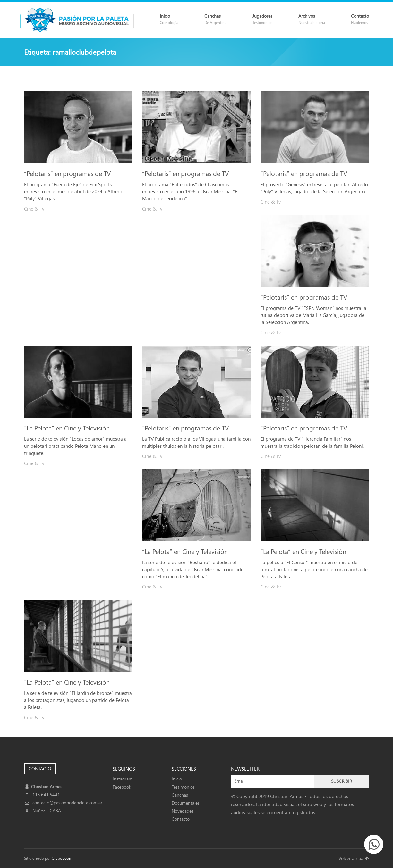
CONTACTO (40, 768)
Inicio (177, 779)
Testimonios (183, 787)
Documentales (186, 803)
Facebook (122, 787)
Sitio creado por (48, 858)
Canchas (180, 795)
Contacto (181, 819)
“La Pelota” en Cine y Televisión (67, 428)
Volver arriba (354, 858)
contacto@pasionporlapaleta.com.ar (63, 802)
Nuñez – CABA (43, 810)
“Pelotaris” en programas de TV (67, 173)
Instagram (123, 779)
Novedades (183, 811)
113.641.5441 (42, 794)
